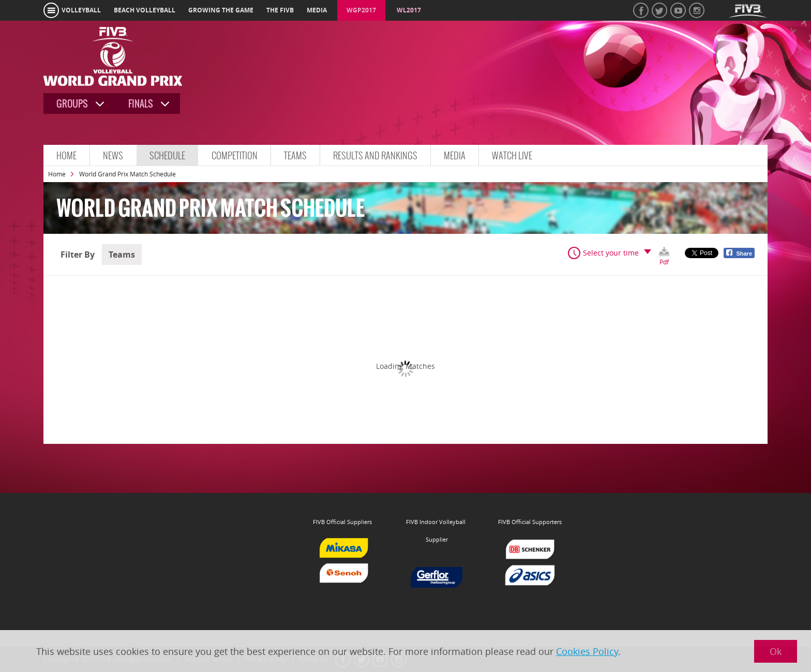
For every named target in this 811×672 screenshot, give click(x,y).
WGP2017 (361, 10)
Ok (776, 651)
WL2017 (409, 10)
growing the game (221, 10)
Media (455, 155)
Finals (141, 104)
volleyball (81, 10)
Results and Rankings (375, 155)
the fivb (280, 10)
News (113, 155)
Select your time (611, 253)
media (317, 10)
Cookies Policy (587, 651)
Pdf (664, 261)
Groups (72, 104)
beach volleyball (145, 10)
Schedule (167, 155)
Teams (295, 155)
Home (66, 155)
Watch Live (512, 155)
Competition (235, 155)
